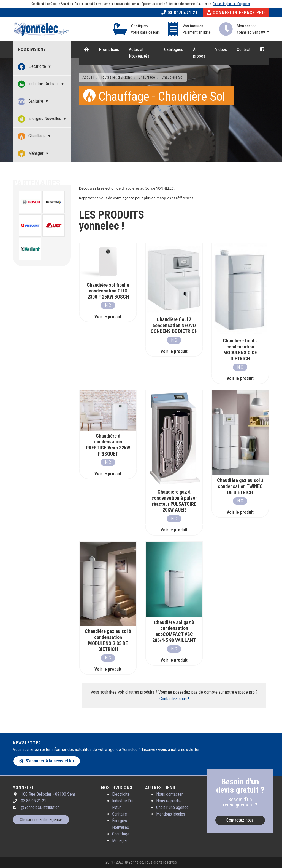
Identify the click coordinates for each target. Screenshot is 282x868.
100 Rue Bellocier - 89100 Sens (48, 794)
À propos (199, 53)
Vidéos (221, 50)
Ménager (31, 154)
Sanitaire (31, 102)
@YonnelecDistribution (40, 807)
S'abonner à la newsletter (47, 761)
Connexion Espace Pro (236, 13)
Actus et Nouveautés (139, 53)
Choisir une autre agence (41, 820)
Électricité (32, 67)
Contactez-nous (240, 820)
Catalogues (174, 50)
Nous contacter (170, 794)
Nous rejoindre (169, 801)
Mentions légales (171, 814)
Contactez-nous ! (174, 699)
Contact (244, 50)
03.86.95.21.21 (180, 13)
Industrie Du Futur (39, 84)
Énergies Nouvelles (40, 119)
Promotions (109, 50)
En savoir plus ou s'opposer (231, 4)
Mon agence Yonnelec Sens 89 (251, 29)
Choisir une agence (172, 807)
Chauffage (32, 136)
